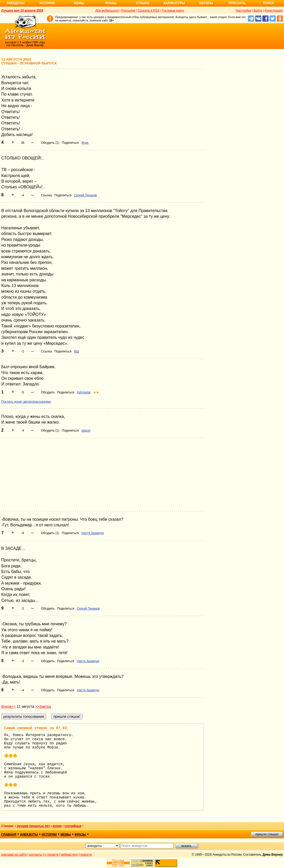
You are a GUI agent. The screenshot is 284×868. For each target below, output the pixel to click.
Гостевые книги (173, 11)
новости (86, 855)
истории (49, 835)
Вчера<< (8, 706)
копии (57, 826)
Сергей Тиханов (86, 195)
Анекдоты (15, 3)
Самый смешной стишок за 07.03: (37, 728)
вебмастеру (69, 855)
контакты (36, 855)
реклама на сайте (14, 855)
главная (9, 835)
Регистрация (274, 11)
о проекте (52, 855)
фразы (80, 835)
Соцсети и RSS (148, 11)
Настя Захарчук (93, 533)
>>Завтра (43, 706)
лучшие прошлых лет (33, 826)
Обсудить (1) (50, 143)
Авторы (206, 3)
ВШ (77, 351)
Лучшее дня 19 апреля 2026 (22, 11)
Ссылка (46, 195)
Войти (258, 11)
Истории (47, 3)
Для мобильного (107, 11)
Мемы (79, 3)
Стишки (142, 3)
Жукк (85, 143)
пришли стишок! (267, 834)
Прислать (237, 3)
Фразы (111, 3)
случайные (73, 826)
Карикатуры (174, 3)
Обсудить (48, 392)
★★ (96, 392)
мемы (66, 835)
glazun (86, 431)
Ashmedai (84, 392)
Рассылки (128, 11)
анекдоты (29, 835)
